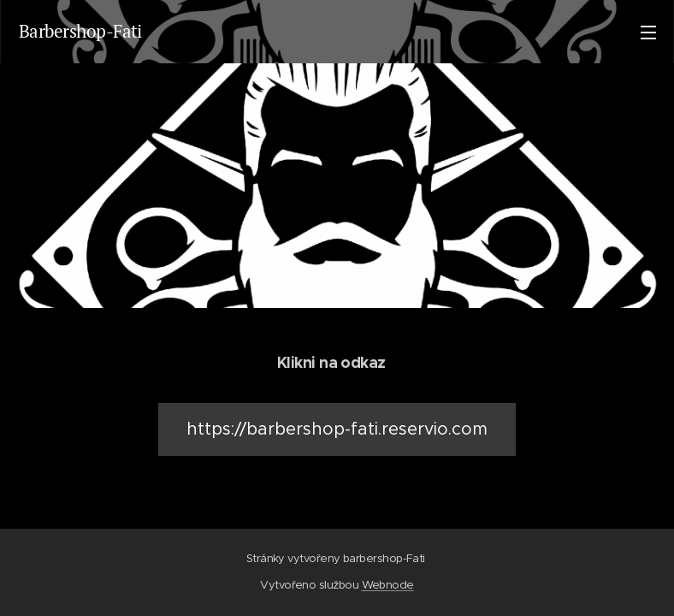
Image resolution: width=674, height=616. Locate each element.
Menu (648, 33)
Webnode (388, 585)
